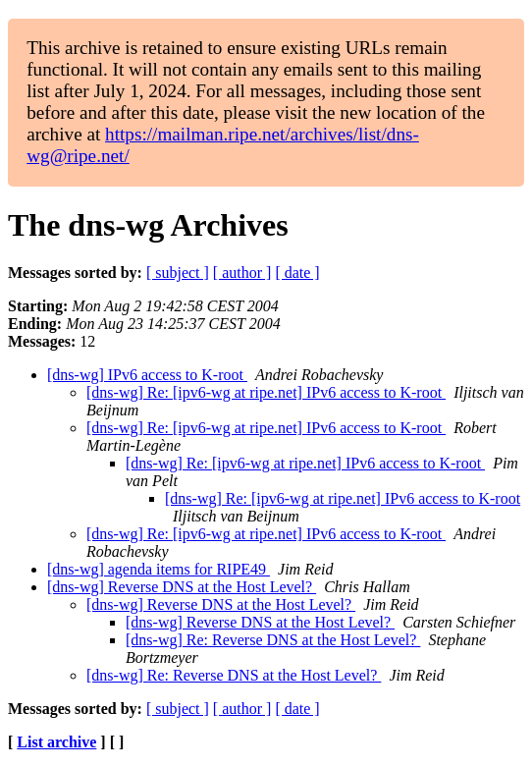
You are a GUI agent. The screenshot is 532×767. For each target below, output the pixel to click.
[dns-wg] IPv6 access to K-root (147, 375)
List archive (56, 742)
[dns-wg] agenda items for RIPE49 (159, 569)
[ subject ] (178, 273)
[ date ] (297, 273)
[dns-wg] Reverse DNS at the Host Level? (182, 587)
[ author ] (242, 273)
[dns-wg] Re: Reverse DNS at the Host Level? (273, 640)
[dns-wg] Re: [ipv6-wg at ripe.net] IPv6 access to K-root (266, 392)
